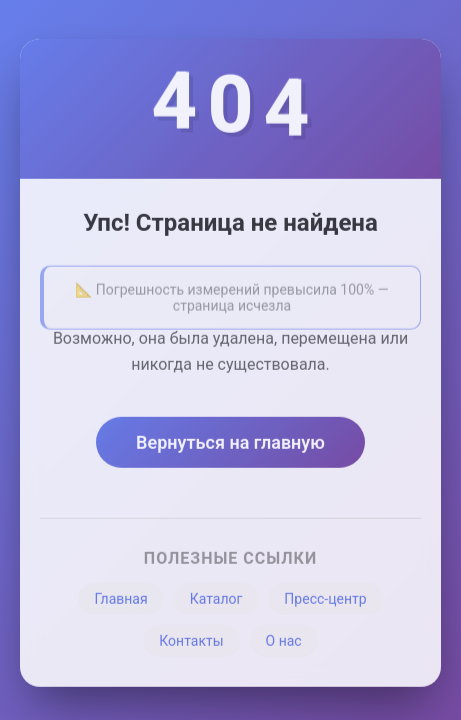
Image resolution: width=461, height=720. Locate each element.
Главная (120, 602)
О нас (284, 644)
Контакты (191, 644)
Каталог (216, 602)
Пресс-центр (325, 602)
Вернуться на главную (230, 445)
